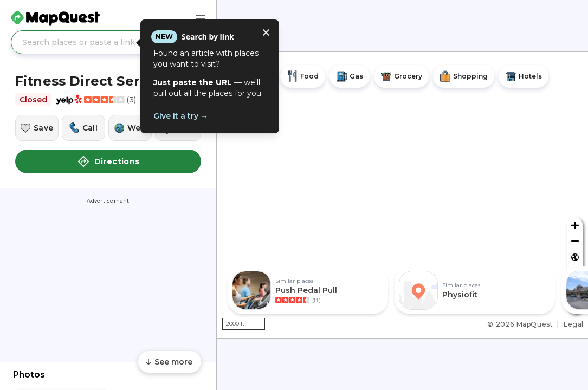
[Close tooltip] (266, 32)
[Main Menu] (201, 18)
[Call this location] (83, 128)
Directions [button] (108, 161)
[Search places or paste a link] (108, 42)
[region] (402, 195)
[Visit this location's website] (130, 128)
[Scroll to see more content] (170, 362)
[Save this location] (37, 128)
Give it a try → (181, 116)
